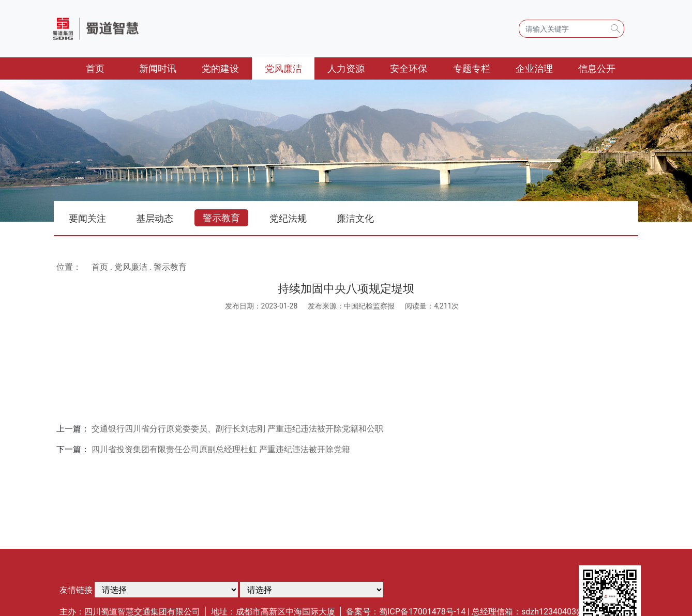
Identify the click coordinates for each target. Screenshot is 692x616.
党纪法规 (288, 218)
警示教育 (221, 218)
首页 (106, 67)
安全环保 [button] (409, 68)
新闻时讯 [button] (158, 68)
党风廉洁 (131, 267)
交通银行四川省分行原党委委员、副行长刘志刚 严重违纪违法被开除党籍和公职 (237, 429)
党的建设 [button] (220, 68)
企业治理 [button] (534, 68)
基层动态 (155, 218)
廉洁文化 (355, 218)
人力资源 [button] (346, 68)
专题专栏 (472, 68)
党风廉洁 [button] (283, 68)
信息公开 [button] (597, 68)
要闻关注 (87, 218)
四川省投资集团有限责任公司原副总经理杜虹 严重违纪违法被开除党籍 (221, 449)
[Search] (571, 29)
